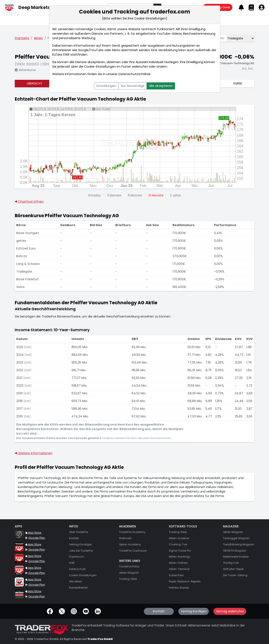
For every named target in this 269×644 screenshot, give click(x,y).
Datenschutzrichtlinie (134, 74)
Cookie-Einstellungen (100, 67)
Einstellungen (106, 86)
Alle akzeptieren (161, 86)
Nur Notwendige (133, 86)
